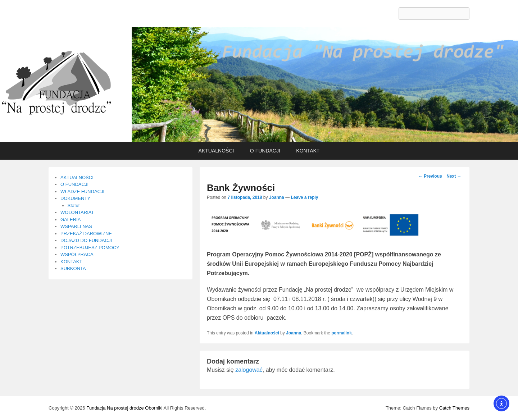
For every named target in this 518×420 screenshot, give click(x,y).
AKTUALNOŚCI (216, 151)
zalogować (249, 370)
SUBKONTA (73, 268)
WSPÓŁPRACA (77, 254)
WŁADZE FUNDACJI (82, 191)
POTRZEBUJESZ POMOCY (90, 248)
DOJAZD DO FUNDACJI (86, 240)
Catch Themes (454, 408)
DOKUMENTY (75, 198)
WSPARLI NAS (76, 226)
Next (454, 176)
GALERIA (71, 220)
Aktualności (267, 333)
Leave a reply (304, 197)
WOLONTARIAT (77, 212)
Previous (430, 176)
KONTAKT (308, 151)
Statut (74, 206)
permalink (342, 333)
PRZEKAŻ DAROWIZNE (86, 234)
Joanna (277, 197)
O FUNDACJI (265, 151)
